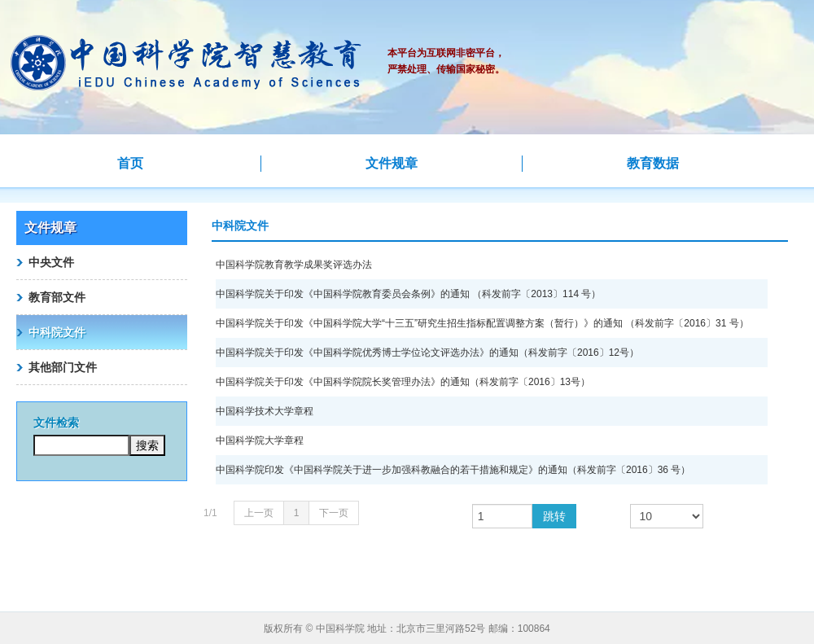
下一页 (334, 513)
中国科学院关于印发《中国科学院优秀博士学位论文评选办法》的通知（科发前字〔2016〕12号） (427, 353)
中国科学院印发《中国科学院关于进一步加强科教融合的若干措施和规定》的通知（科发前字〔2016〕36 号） (453, 470)
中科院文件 (57, 332)
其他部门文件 (63, 367)
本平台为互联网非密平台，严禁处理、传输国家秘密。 (446, 61)
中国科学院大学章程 (260, 440)
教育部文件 (57, 297)
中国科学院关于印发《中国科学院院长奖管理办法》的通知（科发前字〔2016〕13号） (403, 382)
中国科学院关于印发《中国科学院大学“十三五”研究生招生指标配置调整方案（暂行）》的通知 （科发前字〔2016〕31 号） (482, 323)
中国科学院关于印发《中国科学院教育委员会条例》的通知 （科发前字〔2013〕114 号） (408, 294)
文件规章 (392, 163)
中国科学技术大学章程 (265, 411)
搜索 (147, 445)
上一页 (259, 513)
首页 (130, 163)
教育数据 (653, 163)
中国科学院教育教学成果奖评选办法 (294, 265)
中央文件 (51, 262)
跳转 (554, 516)
